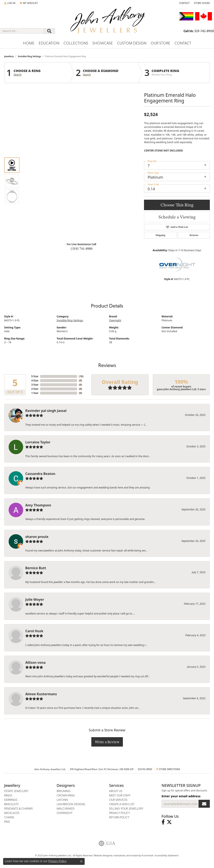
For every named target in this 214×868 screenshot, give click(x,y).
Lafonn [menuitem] (62, 800)
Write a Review (107, 742)
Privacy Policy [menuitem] (120, 813)
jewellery (9, 56)
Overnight (115, 320)
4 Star (35, 380)
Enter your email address (181, 796)
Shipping (160, 235)
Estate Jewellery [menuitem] (16, 791)
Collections (76, 43)
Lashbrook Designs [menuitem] (71, 804)
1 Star (35, 393)
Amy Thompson (38, 505)
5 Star (35, 376)
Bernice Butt (36, 568)
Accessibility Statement (167, 855)
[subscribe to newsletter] (204, 804)
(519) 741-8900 (82, 249)
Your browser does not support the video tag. (82, 138)
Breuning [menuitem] (64, 791)
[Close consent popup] (81, 861)
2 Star (35, 389)
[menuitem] (107, 843)
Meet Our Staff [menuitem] (120, 796)
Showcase (103, 43)
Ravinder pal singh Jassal (46, 411)
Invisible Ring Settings (29, 56)
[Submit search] (49, 31)
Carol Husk (34, 631)
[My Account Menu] (10, 3)
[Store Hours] (202, 3)
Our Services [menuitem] (118, 800)
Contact (183, 43)
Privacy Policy (57, 861)
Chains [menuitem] (9, 818)
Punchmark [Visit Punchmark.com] (148, 855)
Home (29, 43)
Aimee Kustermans (41, 694)
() (81, 376)
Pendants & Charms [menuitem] (18, 809)
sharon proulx (37, 537)
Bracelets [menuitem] (11, 804)
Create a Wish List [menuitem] (122, 804)
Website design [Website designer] (102, 855)
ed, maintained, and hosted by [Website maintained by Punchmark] (125, 855)
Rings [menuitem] (8, 796)
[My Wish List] (29, 3)
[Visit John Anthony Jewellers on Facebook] (163, 822)
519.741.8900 (145, 769)
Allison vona (35, 662)
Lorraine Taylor (38, 442)
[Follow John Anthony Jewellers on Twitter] (169, 822)
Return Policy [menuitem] (119, 818)
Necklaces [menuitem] (12, 813)
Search (18, 75)
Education (49, 43)
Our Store (160, 43)
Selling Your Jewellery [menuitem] (126, 809)
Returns (194, 235)
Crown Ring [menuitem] (66, 796)
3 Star (35, 385)
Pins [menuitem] (7, 822)
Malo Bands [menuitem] (66, 809)
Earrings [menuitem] (11, 800)
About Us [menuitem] (116, 791)
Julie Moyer (35, 599)
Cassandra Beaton (40, 474)
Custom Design (132, 43)
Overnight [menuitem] (65, 813)
